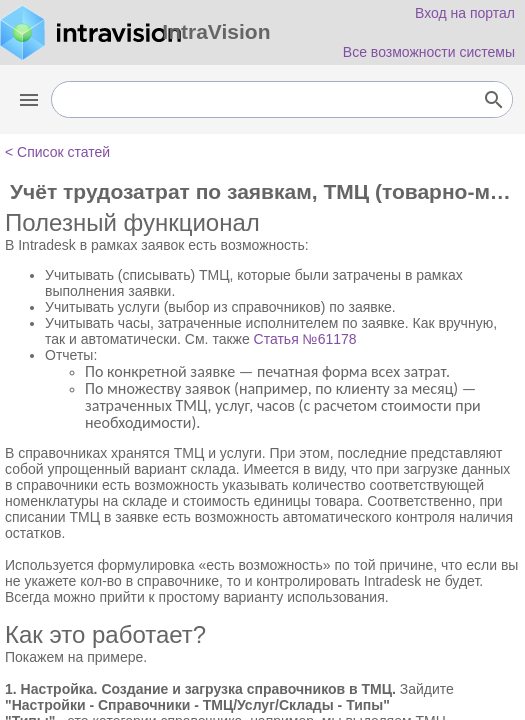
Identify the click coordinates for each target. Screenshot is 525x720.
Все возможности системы (429, 52)
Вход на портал (465, 13)
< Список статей (57, 152)
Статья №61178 (305, 339)
